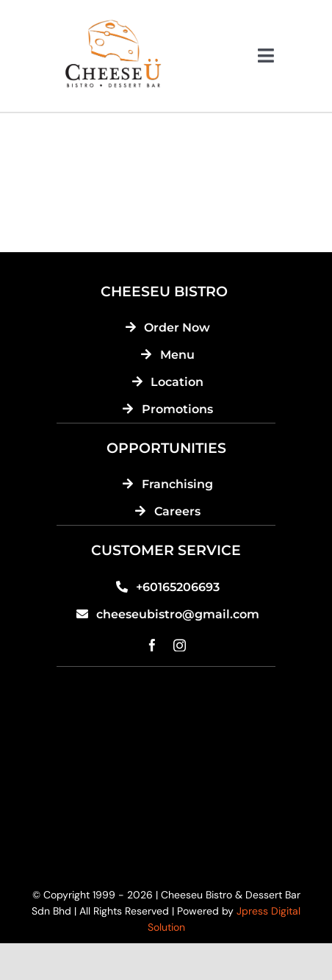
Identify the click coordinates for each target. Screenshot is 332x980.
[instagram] (180, 645)
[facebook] (152, 645)
